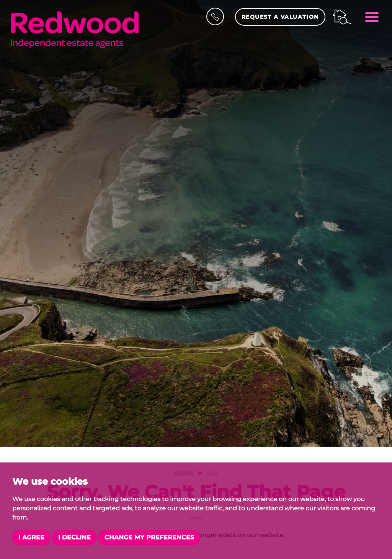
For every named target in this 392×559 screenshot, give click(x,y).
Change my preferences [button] (149, 537)
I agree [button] (31, 537)
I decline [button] (74, 537)
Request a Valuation (280, 17)
